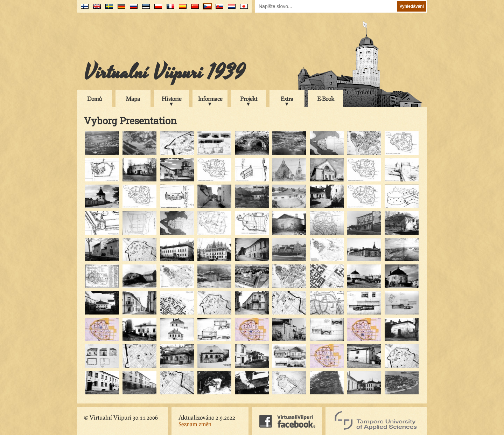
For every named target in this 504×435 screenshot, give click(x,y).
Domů (94, 99)
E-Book (326, 99)
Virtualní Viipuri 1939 (164, 72)
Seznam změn (195, 424)
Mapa (133, 99)
